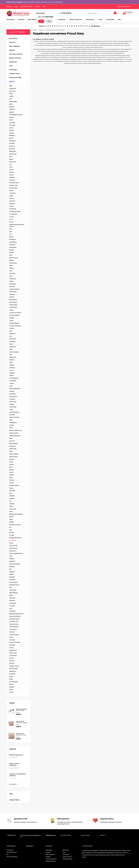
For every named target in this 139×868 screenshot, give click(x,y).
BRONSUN (12, 141)
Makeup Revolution (15, 436)
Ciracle (11, 191)
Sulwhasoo (12, 611)
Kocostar (12, 360)
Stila (11, 608)
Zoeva (11, 679)
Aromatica (12, 123)
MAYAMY (12, 425)
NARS (11, 478)
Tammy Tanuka (14, 624)
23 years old (13, 88)
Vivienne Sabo (13, 669)
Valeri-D (12, 658)
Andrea (11, 117)
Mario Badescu (14, 443)
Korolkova (12, 368)
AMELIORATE (13, 102)
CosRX (11, 196)
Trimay (11, 648)
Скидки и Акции (67, 857)
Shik (11, 587)
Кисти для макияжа (51, 859)
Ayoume (12, 133)
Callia (11, 167)
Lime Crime (13, 402)
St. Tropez (12, 606)
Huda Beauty (13, 307)
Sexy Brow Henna (14, 585)
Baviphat (12, 149)
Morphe (11, 470)
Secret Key (12, 580)
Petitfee (11, 522)
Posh (11, 530)
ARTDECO (12, 109)
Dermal (11, 206)
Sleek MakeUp (13, 593)
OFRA (11, 506)
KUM (11, 355)
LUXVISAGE (13, 381)
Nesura (11, 488)
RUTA (11, 556)
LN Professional (14, 378)
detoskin (12, 687)
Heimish (12, 297)
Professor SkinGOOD (15, 538)
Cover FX (12, 198)
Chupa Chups (13, 188)
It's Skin (11, 328)
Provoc (11, 543)
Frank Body (12, 284)
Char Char (12, 180)
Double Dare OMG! (15, 211)
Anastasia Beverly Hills (16, 115)
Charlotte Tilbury (14, 183)
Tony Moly (12, 640)
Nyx (10, 501)
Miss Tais (12, 459)
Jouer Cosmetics (14, 352)
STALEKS (12, 572)
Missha (11, 462)
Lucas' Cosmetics (14, 412)
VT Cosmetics (13, 656)
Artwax (11, 128)
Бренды (42, 30)
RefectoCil (12, 561)
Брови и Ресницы (51, 861)
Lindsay (11, 404)
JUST (11, 336)
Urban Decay (13, 653)
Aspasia (11, 130)
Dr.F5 (11, 219)
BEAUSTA (12, 136)
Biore (11, 156)
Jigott (11, 349)
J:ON (11, 331)
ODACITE (12, 504)
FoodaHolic (13, 279)
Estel (11, 255)
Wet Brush (12, 674)
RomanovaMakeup (15, 564)
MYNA (11, 428)
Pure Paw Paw (13, 546)
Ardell (11, 120)
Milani (11, 451)
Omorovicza (13, 509)
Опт (44, 7)
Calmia (11, 170)
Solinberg (12, 598)
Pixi (10, 527)
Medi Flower (13, 449)
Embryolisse (13, 247)
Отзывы (37, 7)
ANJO (11, 104)
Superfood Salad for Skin (16, 614)
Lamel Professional (15, 389)
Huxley (11, 310)
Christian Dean (14, 185)
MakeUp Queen (14, 433)
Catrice (11, 175)
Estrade (11, 260)
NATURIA (12, 480)
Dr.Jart (11, 222)
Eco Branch (12, 239)
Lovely (11, 410)
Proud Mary (13, 540)
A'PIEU (11, 94)
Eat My (11, 237)
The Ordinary (13, 629)
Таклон (18, 800)
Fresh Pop (12, 286)
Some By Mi (13, 603)
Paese (11, 519)
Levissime (12, 399)
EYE (10, 234)
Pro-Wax (12, 535)
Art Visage (12, 125)
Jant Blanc (12, 341)
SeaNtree (12, 577)
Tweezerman (13, 650)
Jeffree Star (12, 347)
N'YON (11, 472)
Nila (10, 493)
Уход (64, 852)
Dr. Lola (11, 217)
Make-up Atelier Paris (15, 430)
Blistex (11, 159)
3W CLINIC (12, 91)
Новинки (48, 852)
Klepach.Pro (13, 357)
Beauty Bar (12, 151)
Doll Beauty (13, 209)
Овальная (12, 800)
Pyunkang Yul (13, 548)
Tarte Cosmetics (14, 627)
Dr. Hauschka (13, 214)
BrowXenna (13, 162)
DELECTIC (12, 201)
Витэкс (11, 692)
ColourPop (12, 193)
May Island (12, 446)
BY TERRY (12, 143)
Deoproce (12, 204)
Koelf (11, 362)
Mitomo (11, 464)
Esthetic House (14, 258)
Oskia (11, 512)
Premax (11, 532)
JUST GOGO (13, 339)
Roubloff (12, 567)
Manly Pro (12, 441)
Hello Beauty (13, 300)
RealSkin (12, 559)
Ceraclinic (12, 177)
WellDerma (13, 671)
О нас (16, 7)
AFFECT (11, 96)
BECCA (11, 138)
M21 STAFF (12, 415)
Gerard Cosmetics (14, 289)
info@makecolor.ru (51, 835)
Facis (11, 271)
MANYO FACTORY (14, 417)
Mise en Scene (13, 457)
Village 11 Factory (14, 666)
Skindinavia (13, 590)
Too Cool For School (15, 642)
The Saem (12, 632)
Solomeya (12, 601)
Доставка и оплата (26, 7)
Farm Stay (12, 273)
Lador (11, 386)
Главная (9, 7)
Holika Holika (13, 305)
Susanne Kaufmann (15, 616)
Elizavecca (12, 245)
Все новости (15, 784)
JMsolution (12, 334)
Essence (12, 252)
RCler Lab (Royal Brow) (16, 553)
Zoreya (11, 684)
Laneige (12, 391)
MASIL (11, 420)
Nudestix (12, 498)
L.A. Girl (11, 370)
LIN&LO (11, 375)
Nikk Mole (12, 491)
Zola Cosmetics (14, 682)
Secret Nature (13, 582)
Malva (11, 438)
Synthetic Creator (14, 619)
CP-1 (10, 164)
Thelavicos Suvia (14, 635)
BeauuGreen (13, 154)
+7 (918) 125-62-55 (66, 13)
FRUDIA (11, 268)
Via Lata (12, 663)
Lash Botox (12, 394)
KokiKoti (12, 365)
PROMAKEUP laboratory (16, 514)
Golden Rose (13, 292)
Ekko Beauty (13, 242)
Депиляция (66, 850)
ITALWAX (12, 318)
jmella (11, 690)
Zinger (11, 676)
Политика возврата (12, 857)
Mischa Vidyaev (14, 454)
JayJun (11, 344)
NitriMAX (12, 496)
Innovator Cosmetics (15, 326)
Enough (12, 250)
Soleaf (11, 595)
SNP (10, 569)
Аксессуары (66, 854)
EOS (10, 229)
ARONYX (12, 107)
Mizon (11, 467)
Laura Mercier (13, 396)
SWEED (11, 574)
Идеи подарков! (50, 854)
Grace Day (12, 294)
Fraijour (11, 281)
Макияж (48, 857)
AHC (11, 99)
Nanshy (11, 483)
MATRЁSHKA (13, 423)
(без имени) (49, 850)
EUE (10, 232)
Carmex (11, 172)
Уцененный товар (67, 859)
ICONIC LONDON (14, 315)
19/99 (11, 86)
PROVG (11, 517)
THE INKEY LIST (14, 621)
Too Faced (12, 645)
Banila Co (12, 146)
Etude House (13, 263)
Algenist (12, 112)
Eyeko (11, 266)
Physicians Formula (15, 525)
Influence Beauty (14, 323)
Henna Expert (13, 302)
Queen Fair (12, 551)
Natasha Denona (14, 485)
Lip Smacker (13, 407)
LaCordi (11, 383)
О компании (10, 850)
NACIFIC (12, 475)
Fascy (11, 276)
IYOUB (11, 321)
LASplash (12, 373)
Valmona (12, 661)
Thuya (11, 637)
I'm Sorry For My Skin (15, 313)
